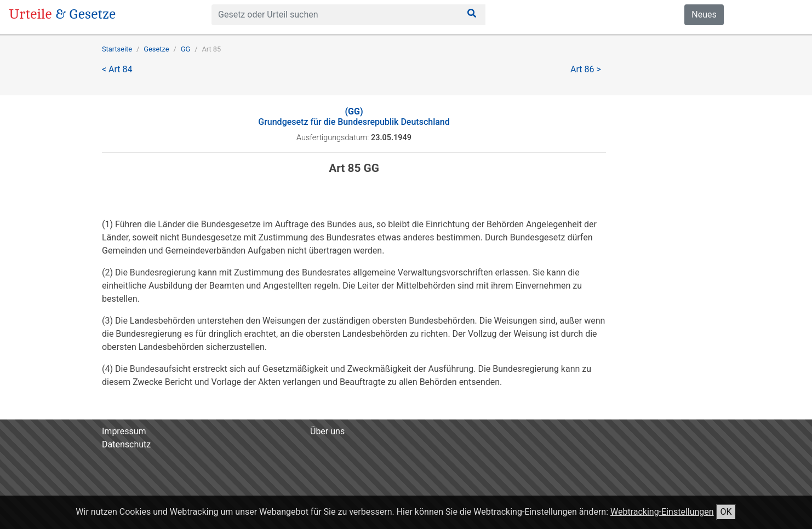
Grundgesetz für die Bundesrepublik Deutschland (354, 117)
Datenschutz (126, 444)
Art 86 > (586, 69)
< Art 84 (117, 69)
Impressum (124, 431)
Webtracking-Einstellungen (662, 512)
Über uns (327, 431)
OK (726, 512)
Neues (704, 15)
